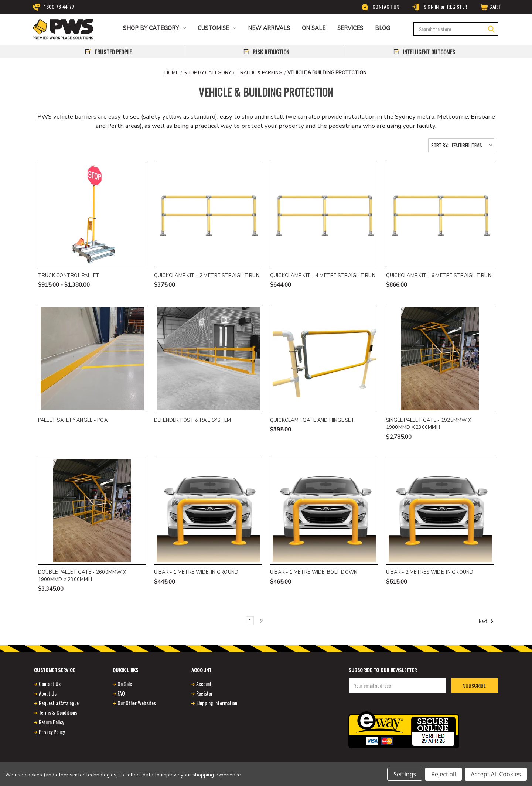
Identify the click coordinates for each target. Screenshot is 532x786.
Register (457, 6)
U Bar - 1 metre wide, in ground (196, 572)
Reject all (444, 774)
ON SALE (314, 28)
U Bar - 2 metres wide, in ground (430, 572)
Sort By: (440, 145)
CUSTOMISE (217, 28)
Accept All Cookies (496, 774)
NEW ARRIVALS (269, 28)
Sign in (425, 7)
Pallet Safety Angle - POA (73, 420)
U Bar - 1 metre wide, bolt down (314, 572)
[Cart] (490, 7)
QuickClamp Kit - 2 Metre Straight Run (207, 276)
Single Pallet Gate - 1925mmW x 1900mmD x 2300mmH (429, 424)
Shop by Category (154, 28)
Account (204, 684)
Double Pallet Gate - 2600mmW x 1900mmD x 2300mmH (82, 576)
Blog (383, 28)
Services (350, 28)
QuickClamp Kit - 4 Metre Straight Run (323, 276)
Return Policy (51, 722)
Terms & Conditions (58, 712)
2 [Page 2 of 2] (261, 621)
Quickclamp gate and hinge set (312, 420)
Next (486, 621)
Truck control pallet (69, 276)
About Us (48, 693)
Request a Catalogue (59, 703)
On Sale (125, 684)
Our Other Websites (137, 703)
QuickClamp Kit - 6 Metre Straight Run (439, 276)
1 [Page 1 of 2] (250, 621)
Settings (405, 774)
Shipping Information (217, 703)
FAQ (121, 693)
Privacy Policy (52, 732)
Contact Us (380, 7)
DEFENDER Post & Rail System (193, 420)
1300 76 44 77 (54, 7)
